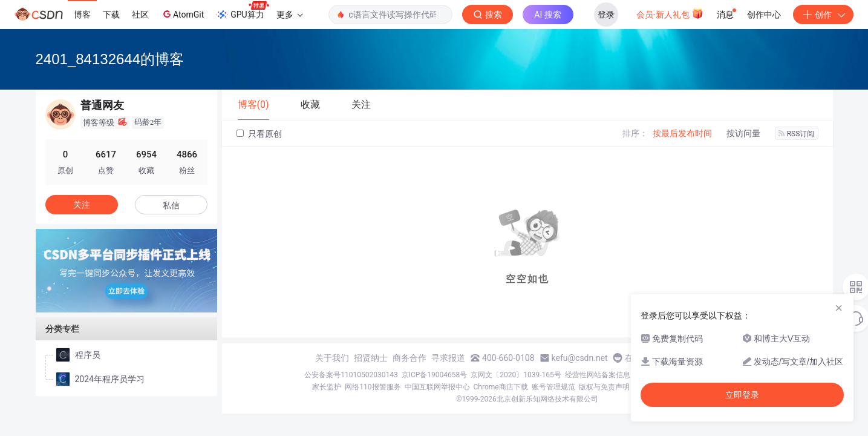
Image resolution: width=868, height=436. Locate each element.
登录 (606, 15)
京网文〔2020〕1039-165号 (516, 375)
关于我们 (332, 358)
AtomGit (182, 14)
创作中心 (764, 15)
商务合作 (410, 358)
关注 (82, 205)
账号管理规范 (553, 387)
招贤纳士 (371, 358)
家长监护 (327, 387)
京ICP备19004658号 (435, 375)
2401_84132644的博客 (110, 59)
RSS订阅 (797, 134)
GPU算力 (242, 11)
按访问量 (743, 133)
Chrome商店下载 (501, 387)
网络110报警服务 (373, 387)
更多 (290, 15)
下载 (111, 15)
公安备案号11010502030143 (351, 375)
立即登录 (742, 395)
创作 (823, 15)
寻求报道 (448, 358)
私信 (171, 205)
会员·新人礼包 (670, 13)
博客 (82, 15)
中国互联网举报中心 (437, 387)
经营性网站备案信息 (598, 375)
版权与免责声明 (604, 387)
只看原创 (259, 134)
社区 (140, 15)
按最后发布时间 (682, 133)
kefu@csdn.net (580, 358)
